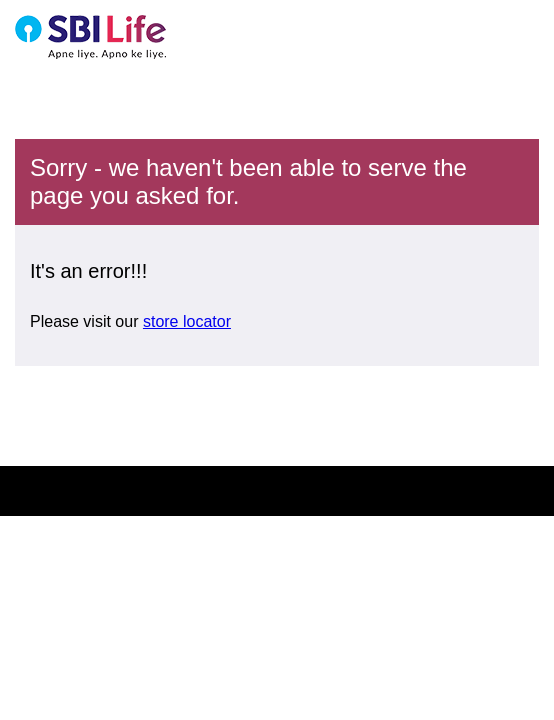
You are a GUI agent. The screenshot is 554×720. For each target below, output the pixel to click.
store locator (187, 321)
